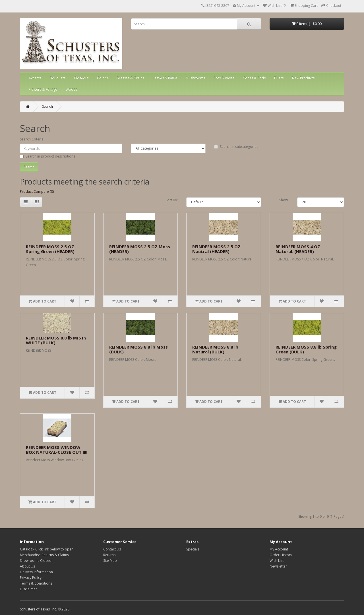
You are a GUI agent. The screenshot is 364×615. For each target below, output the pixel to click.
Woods (72, 89)
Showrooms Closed (36, 561)
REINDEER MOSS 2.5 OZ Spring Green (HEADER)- (51, 249)
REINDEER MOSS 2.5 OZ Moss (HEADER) (140, 249)
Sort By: (172, 200)
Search (47, 106)
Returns (109, 555)
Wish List (277, 561)
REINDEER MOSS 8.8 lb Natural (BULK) (215, 349)
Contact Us (112, 549)
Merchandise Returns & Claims (44, 555)
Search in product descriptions (47, 156)
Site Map (110, 561)
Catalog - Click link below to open (47, 549)
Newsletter (278, 566)
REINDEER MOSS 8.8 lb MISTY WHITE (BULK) (56, 340)
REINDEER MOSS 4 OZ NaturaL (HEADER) (298, 249)
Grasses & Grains (130, 78)
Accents (35, 78)
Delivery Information (36, 572)
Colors (102, 78)
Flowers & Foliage (43, 89)
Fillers (279, 78)
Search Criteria (32, 139)
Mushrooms (195, 78)
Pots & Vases (224, 78)
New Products (303, 78)
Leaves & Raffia (165, 78)
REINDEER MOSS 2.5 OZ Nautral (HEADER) (216, 249)
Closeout (81, 78)
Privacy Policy (31, 578)
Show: (284, 200)
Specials (193, 549)
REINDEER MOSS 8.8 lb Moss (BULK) (138, 349)
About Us (27, 566)
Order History (281, 555)
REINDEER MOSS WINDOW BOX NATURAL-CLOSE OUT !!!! (57, 450)
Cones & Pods (254, 78)
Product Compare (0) (37, 191)
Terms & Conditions (36, 583)
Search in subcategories (236, 147)
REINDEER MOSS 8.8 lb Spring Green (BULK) (306, 349)
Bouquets (58, 78)
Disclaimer (28, 589)
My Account (279, 549)
